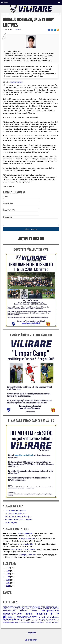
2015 (8, 583)
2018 (8, 574)
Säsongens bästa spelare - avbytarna (19, 520)
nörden (34, 621)
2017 (8, 577)
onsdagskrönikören (14, 614)
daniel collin (51, 621)
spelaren (49, 620)
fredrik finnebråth (38, 614)
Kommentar (8, 217)
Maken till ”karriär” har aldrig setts (23, 549)
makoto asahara (17, 82)
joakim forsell (26, 619)
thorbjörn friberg (46, 606)
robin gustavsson (17, 609)
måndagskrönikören (49, 617)
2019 (8, 571)
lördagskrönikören (26, 621)
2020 (8, 568)
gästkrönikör (34, 609)
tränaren (35, 619)
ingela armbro (48, 622)
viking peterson (27, 607)
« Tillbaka (18, 30)
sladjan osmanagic (9, 606)
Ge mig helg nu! (11, 523)
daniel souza (27, 622)
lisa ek (13, 622)
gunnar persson (19, 622)
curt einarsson (18, 606)
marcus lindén (31, 611)
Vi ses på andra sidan (24, 533)
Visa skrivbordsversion (31, 640)
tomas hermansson (45, 609)
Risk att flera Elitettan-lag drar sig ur (18, 517)
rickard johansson (47, 607)
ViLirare (5, 2)
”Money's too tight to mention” (16, 514)
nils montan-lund (17, 607)
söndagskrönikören (37, 607)
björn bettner (55, 622)
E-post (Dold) (8, 203)
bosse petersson (27, 606)
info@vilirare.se (32, 633)
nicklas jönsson (55, 606)
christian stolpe (8, 607)
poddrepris (34, 622)
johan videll (26, 609)
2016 (8, 580)
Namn (5, 197)
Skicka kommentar (31, 229)
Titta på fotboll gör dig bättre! (16, 511)
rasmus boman (37, 606)
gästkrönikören (12, 611)
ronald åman (55, 620)
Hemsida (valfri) (9, 210)
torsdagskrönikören (28, 617)
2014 (8, 586)
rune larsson (40, 622)
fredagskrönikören (12, 619)
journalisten (56, 607)
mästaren (56, 609)
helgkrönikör (7, 621)
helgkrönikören (8, 609)
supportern (43, 619)
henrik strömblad (42, 621)
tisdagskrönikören (51, 611)
